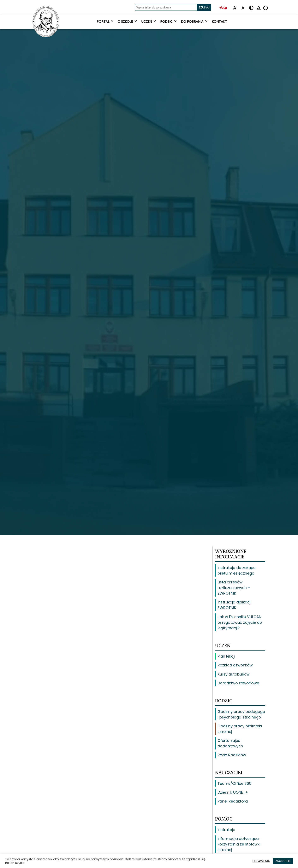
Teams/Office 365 (234, 783)
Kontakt (219, 22)
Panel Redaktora (233, 801)
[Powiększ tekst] (235, 8)
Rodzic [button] (169, 22)
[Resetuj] (266, 8)
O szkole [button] (128, 22)
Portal (105, 22)
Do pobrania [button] (195, 22)
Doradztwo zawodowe (238, 683)
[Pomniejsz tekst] (243, 8)
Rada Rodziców (232, 755)
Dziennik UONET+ (233, 792)
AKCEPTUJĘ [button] (283, 861)
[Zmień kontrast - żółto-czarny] (251, 8)
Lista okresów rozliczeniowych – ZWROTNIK (234, 588)
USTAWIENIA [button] (261, 861)
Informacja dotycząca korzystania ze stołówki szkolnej (239, 844)
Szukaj (204, 7)
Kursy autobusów (234, 674)
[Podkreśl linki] (259, 8)
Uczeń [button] (149, 22)
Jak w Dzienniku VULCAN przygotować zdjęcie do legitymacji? (240, 622)
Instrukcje (226, 830)
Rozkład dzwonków (235, 665)
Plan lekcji (226, 656)
